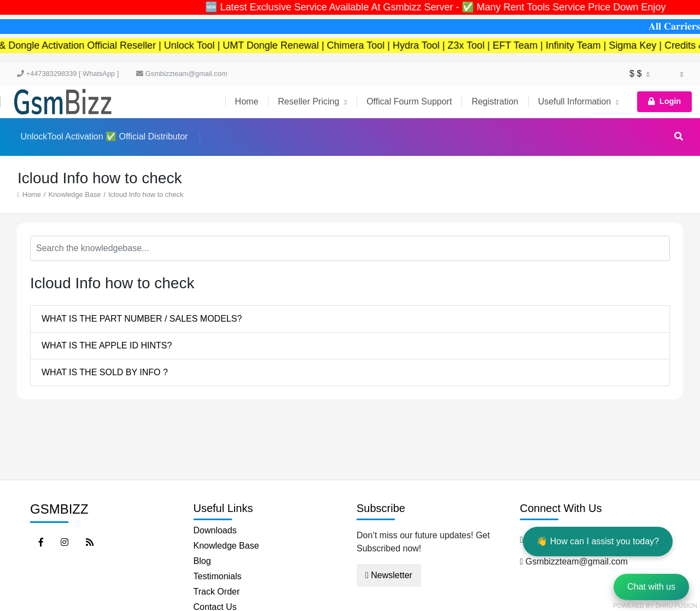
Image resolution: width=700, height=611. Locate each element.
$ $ (639, 74)
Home (247, 101)
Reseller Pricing (312, 101)
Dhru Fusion (676, 606)
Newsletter (389, 575)
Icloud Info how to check (146, 194)
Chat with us (651, 587)
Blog (202, 561)
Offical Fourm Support (409, 101)
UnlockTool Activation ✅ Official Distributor (104, 136)
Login (664, 101)
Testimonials (218, 576)
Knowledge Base (74, 194)
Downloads (215, 530)
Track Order (217, 592)
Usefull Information (578, 101)
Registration (495, 101)
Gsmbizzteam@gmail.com (182, 74)
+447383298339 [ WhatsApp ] (68, 74)
